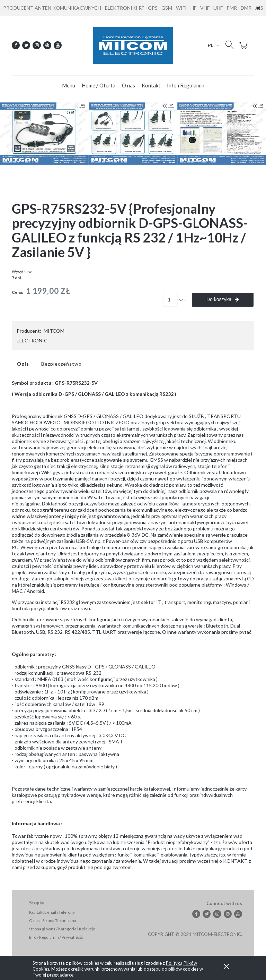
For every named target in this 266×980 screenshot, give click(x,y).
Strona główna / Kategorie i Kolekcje (62, 929)
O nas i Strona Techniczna (53, 921)
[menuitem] (69, 86)
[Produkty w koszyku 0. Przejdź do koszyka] (244, 49)
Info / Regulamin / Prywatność (56, 937)
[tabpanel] (133, 625)
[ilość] (170, 300)
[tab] (24, 364)
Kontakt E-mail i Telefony (52, 912)
